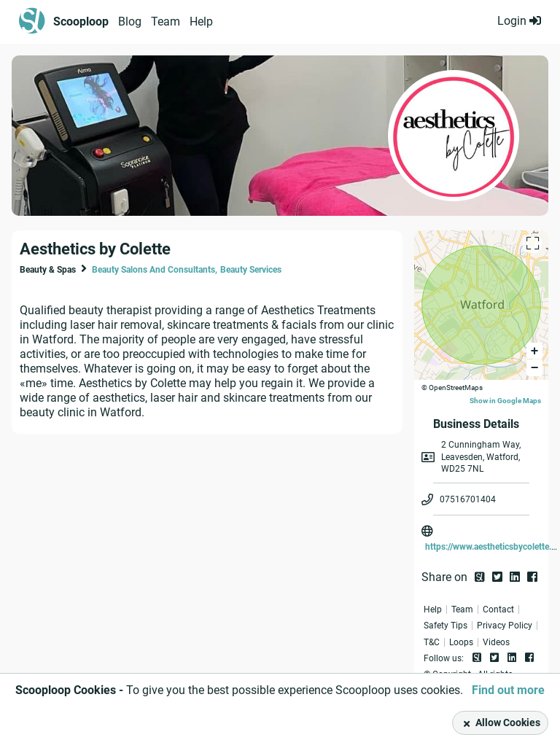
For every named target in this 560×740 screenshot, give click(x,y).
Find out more (508, 690)
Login (519, 21)
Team (166, 22)
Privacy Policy (505, 626)
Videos (496, 642)
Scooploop (81, 22)
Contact (498, 609)
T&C (432, 642)
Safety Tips (446, 626)
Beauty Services (251, 270)
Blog (130, 22)
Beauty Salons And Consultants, (155, 270)
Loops (461, 642)
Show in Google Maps (505, 401)
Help (201, 22)
